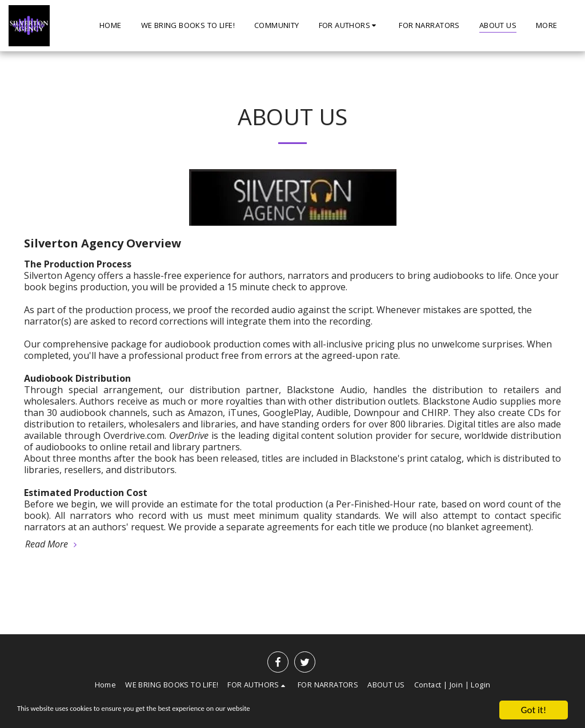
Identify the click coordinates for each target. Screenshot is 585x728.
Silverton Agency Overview (103, 243)
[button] (349, 26)
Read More (52, 544)
